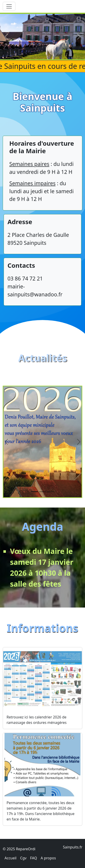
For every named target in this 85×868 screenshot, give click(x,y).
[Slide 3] (51, 500)
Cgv (23, 858)
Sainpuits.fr (73, 847)
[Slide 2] (43, 500)
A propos (48, 858)
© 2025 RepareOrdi (19, 849)
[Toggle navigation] (9, 6)
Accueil (11, 858)
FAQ (34, 858)
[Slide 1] (34, 500)
